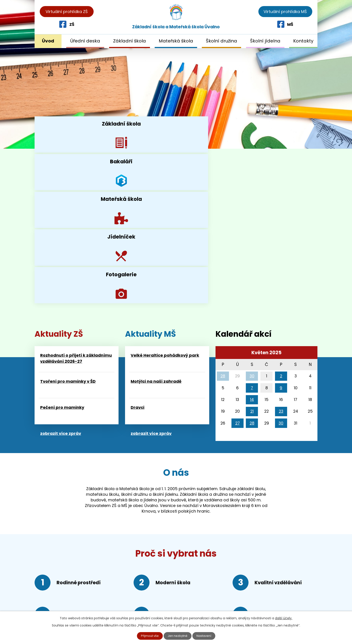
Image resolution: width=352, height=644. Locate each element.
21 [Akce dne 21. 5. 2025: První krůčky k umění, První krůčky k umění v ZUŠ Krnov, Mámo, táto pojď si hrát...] (252, 273)
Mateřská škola (176, 41)
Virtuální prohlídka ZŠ (67, 12)
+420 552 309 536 (69, 588)
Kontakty (303, 41)
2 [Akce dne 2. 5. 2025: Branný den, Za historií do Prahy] (281, 238)
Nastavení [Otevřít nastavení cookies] (205, 636)
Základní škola (130, 41)
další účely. (284, 618)
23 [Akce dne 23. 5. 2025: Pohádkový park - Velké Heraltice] (281, 273)
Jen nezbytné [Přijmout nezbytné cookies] (178, 636)
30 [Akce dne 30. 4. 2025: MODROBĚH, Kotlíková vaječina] (252, 238)
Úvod (48, 41)
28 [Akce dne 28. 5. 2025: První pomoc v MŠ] (252, 285)
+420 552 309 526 (68, 579)
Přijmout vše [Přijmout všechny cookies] (149, 636)
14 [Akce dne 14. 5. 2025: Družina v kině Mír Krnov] (252, 262)
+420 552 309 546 (68, 597)
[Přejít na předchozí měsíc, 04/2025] (222, 216)
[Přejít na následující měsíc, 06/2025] (311, 216)
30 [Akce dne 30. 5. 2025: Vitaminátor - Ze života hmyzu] (281, 285)
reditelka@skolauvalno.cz (68, 605)
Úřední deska (85, 41)
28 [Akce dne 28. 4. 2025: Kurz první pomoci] (223, 238)
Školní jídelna (265, 41)
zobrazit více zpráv (61, 296)
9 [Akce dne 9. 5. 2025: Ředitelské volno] (281, 250)
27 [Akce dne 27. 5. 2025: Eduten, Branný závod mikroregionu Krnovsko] (238, 285)
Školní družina (221, 41)
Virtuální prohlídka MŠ (285, 12)
